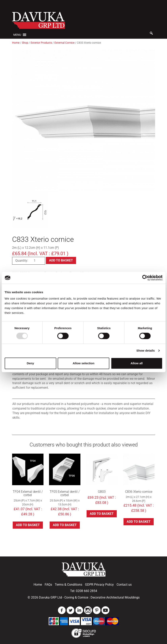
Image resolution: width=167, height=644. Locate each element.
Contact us (124, 585)
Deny (30, 363)
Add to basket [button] (28, 525)
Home (16, 43)
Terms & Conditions (69, 585)
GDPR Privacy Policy (99, 585)
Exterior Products (41, 43)
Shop (25, 43)
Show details (146, 350)
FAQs (48, 585)
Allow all (137, 363)
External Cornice (64, 43)
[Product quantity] (36, 261)
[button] (17, 35)
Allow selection (83, 363)
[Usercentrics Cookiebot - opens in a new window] (145, 278)
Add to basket (61, 260)
